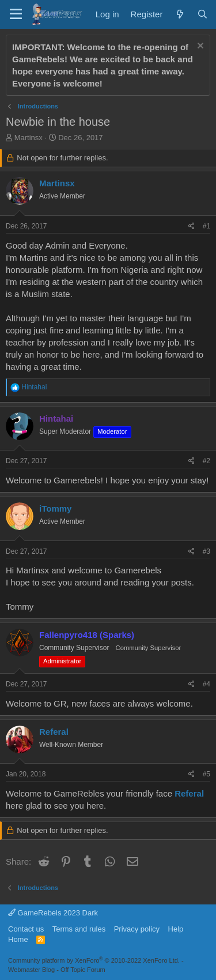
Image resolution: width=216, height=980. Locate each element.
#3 (206, 551)
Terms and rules (79, 929)
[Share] (192, 226)
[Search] (202, 14)
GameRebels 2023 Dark (53, 913)
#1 (206, 226)
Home (18, 939)
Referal (54, 732)
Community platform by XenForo (94, 960)
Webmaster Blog (31, 970)
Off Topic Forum (83, 970)
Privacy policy (137, 929)
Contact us (26, 929)
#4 (206, 684)
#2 (206, 461)
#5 (206, 774)
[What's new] (179, 14)
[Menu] (16, 14)
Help (176, 929)
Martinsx (29, 138)
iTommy (55, 508)
